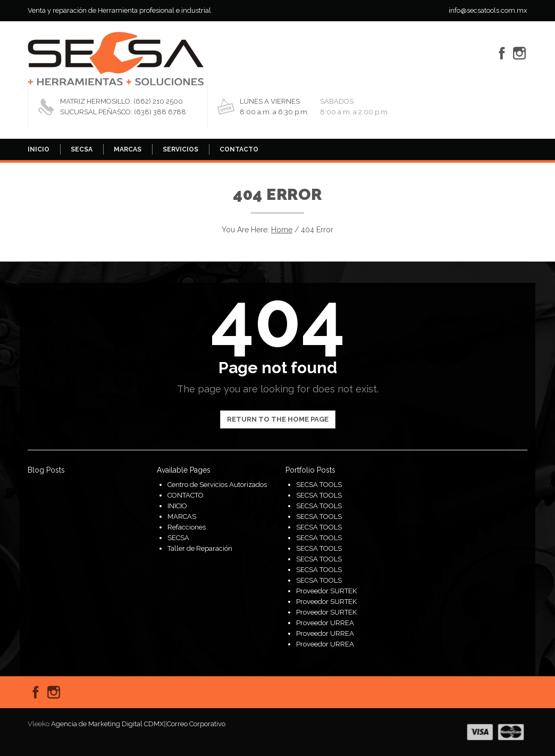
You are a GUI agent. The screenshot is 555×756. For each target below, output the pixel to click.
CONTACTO (239, 149)
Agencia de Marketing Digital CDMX (107, 724)
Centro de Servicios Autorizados (217, 485)
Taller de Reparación (200, 548)
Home (282, 230)
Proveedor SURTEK (326, 591)
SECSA (82, 149)
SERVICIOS (180, 149)
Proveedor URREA (325, 623)
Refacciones (187, 527)
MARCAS (128, 149)
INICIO (39, 149)
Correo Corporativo (196, 724)
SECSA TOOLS (319, 485)
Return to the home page (278, 419)
